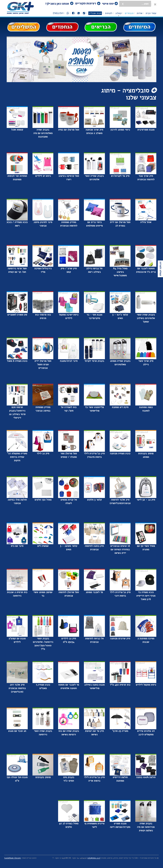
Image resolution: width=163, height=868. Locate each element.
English (58, 13)
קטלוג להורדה (160, 269)
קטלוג (119, 13)
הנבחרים (129, 13)
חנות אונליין (95, 13)
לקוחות (109, 13)
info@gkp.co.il (94, 858)
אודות (140, 13)
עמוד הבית (151, 13)
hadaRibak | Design (13, 858)
